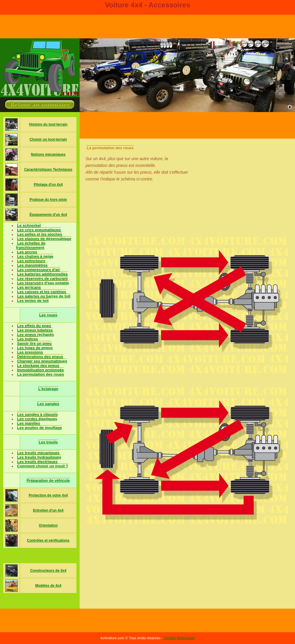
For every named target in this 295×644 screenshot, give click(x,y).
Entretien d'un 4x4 (48, 510)
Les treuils (48, 442)
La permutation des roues (41, 374)
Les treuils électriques (37, 462)
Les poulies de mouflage (40, 428)
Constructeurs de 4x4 (48, 571)
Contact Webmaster (179, 638)
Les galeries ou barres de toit (44, 296)
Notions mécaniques (48, 155)
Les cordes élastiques (37, 419)
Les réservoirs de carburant (42, 279)
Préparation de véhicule (48, 480)
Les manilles (29, 423)
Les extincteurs (31, 261)
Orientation (48, 525)
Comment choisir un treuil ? (43, 466)
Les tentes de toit (33, 301)
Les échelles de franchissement (31, 245)
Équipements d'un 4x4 (48, 215)
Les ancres (27, 252)
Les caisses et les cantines (42, 292)
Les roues (48, 315)
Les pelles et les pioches (40, 234)
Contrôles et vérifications (48, 540)
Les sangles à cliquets (37, 414)
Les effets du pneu (34, 326)
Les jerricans (29, 287)
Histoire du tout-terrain (48, 124)
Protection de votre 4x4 (48, 495)
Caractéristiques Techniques (48, 170)
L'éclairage (48, 389)
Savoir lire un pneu (34, 343)
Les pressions (30, 352)
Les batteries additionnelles (42, 274)
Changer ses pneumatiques (42, 361)
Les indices (28, 339)
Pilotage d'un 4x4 (48, 185)
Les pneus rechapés (36, 335)
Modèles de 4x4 (48, 586)
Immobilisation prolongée (40, 370)
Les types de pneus (35, 348)
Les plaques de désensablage (44, 239)
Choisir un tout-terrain (48, 139)
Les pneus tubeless (35, 330)
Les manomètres (32, 265)
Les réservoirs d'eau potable (43, 283)
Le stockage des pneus (38, 365)
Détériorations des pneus (40, 357)
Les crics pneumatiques (39, 230)
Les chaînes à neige (35, 256)
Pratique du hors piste (48, 200)
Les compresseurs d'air (38, 270)
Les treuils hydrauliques (39, 457)
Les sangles (48, 404)
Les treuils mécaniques (38, 453)
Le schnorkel (29, 225)
